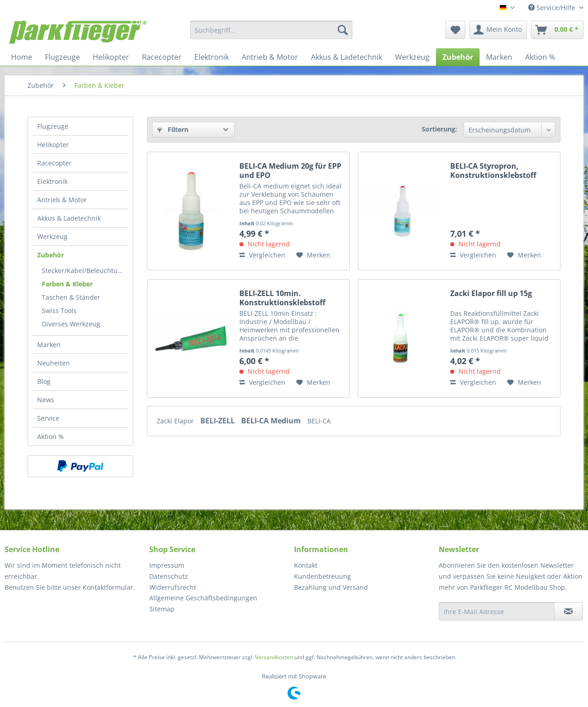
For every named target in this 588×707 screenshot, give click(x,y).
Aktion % (51, 436)
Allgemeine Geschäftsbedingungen (203, 598)
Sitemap (162, 609)
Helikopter (53, 145)
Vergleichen (262, 255)
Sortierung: (439, 129)
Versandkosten (274, 657)
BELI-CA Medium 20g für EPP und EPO (290, 171)
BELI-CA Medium (272, 421)
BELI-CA (319, 421)
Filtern (173, 129)
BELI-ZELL (218, 421)
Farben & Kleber (67, 284)
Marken (49, 345)
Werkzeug (52, 237)
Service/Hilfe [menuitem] (553, 8)
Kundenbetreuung (322, 576)
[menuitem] (271, 30)
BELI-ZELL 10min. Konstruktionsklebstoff (282, 298)
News (46, 400)
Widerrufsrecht (173, 587)
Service (48, 418)
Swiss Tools (59, 311)
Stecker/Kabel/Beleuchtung (84, 271)
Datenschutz (169, 576)
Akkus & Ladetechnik (69, 218)
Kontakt (306, 565)
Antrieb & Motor (62, 200)
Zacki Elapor (176, 421)
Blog (44, 381)
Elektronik (52, 181)
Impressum (167, 565)
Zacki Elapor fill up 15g (491, 294)
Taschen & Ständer (71, 297)
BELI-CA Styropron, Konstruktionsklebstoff (493, 171)
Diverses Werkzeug (71, 324)
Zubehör (51, 255)
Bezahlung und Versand (331, 587)
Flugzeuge (53, 126)
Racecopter (54, 163)
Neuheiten (54, 363)
